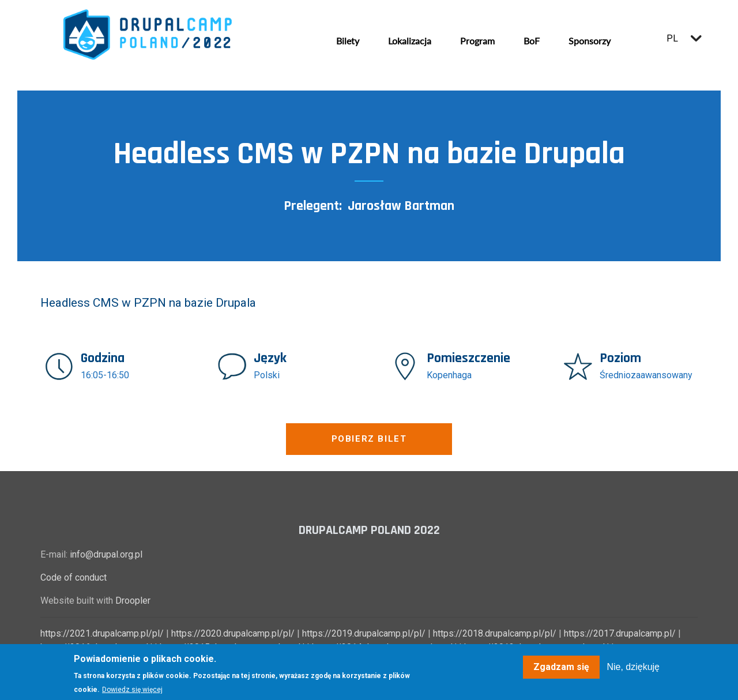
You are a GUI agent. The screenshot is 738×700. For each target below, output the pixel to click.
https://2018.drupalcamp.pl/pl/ (495, 633)
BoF (532, 41)
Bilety (348, 41)
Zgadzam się (561, 667)
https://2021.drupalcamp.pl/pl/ (102, 633)
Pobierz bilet (369, 439)
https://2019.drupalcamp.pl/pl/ (364, 633)
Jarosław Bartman (401, 206)
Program (477, 41)
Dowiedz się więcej (132, 690)
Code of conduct (74, 577)
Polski (267, 375)
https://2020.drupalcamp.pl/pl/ (233, 633)
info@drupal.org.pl (106, 554)
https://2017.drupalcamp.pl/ (620, 633)
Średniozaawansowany (646, 375)
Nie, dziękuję (633, 667)
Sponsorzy (590, 41)
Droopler (133, 601)
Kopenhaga (449, 375)
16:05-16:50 (105, 375)
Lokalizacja (410, 41)
